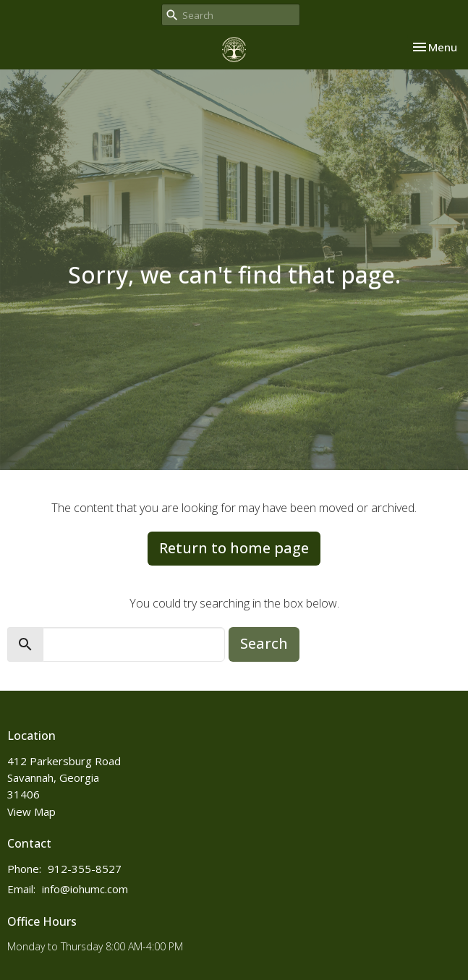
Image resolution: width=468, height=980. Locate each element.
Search (264, 643)
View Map (31, 811)
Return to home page (234, 548)
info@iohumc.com (85, 889)
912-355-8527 (85, 869)
